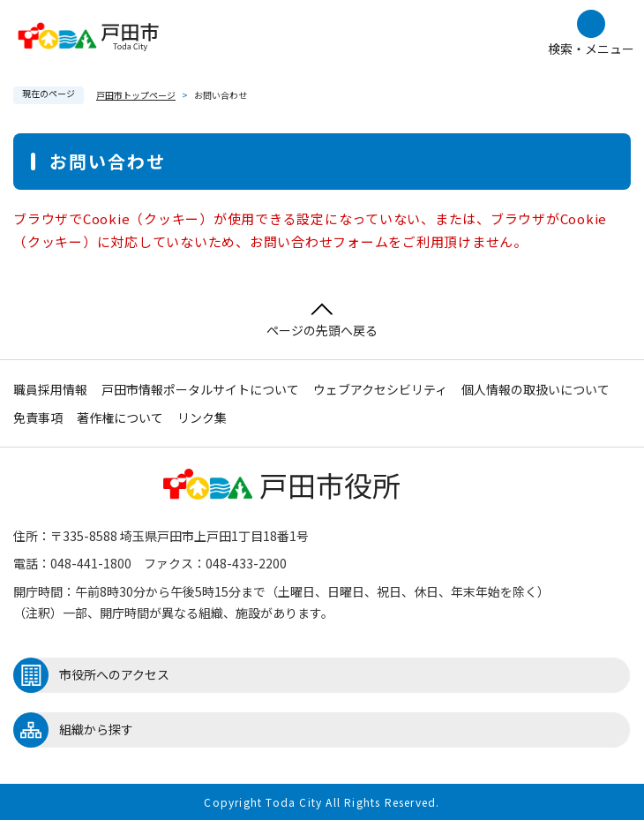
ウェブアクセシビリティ (380, 389)
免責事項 (38, 418)
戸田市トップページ (136, 95)
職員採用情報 (50, 389)
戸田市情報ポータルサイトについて (200, 389)
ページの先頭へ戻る (322, 321)
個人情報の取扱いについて (535, 389)
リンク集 (202, 418)
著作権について (120, 418)
